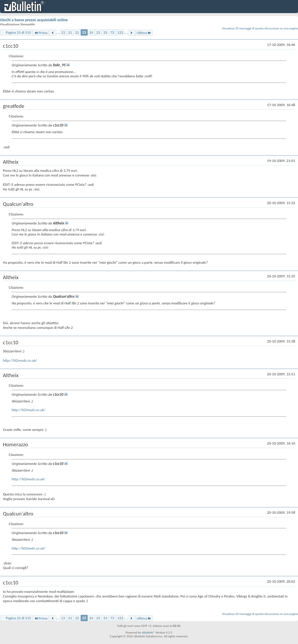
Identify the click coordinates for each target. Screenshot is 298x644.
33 (105, 32)
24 (91, 32)
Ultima (144, 33)
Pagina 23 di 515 (18, 32)
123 (120, 32)
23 (84, 32)
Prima (41, 33)
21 (70, 32)
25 (98, 32)
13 (63, 32)
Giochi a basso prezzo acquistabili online (34, 20)
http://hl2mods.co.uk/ (20, 360)
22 (77, 32)
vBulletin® (148, 633)
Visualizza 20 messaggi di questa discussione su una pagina (260, 28)
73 (112, 32)
